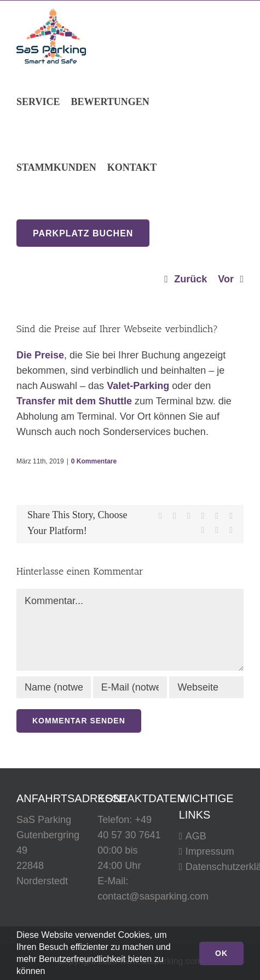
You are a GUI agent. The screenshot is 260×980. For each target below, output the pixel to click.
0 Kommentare (94, 461)
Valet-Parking (138, 386)
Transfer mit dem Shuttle (74, 401)
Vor (226, 279)
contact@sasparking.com (153, 896)
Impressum (210, 851)
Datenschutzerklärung (212, 867)
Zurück (190, 279)
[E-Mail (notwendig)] (130, 687)
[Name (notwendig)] (54, 687)
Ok (221, 953)
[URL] (206, 687)
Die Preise (40, 355)
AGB (196, 836)
